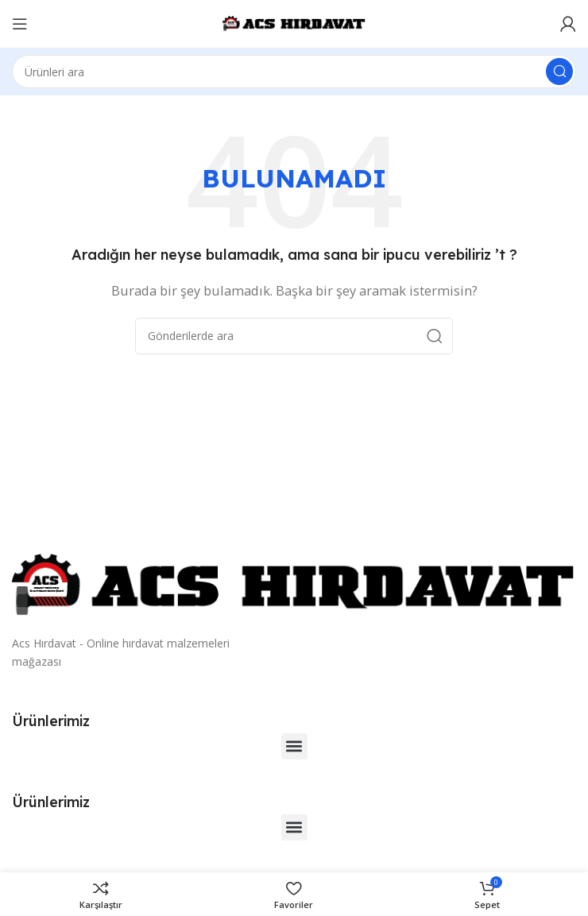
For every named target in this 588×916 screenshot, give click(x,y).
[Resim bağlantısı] (294, 585)
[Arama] (294, 72)
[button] (294, 746)
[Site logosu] (294, 22)
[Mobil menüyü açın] (20, 24)
